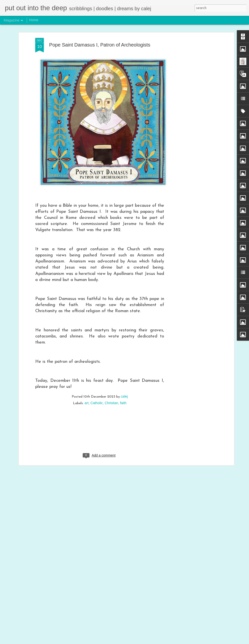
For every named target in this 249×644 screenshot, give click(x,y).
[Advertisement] (191, 83)
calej (124, 364)
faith (123, 371)
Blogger (164, 641)
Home (34, 20)
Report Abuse (178, 641)
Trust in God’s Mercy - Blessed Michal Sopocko (116, 583)
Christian (111, 371)
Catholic (97, 371)
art (87, 371)
